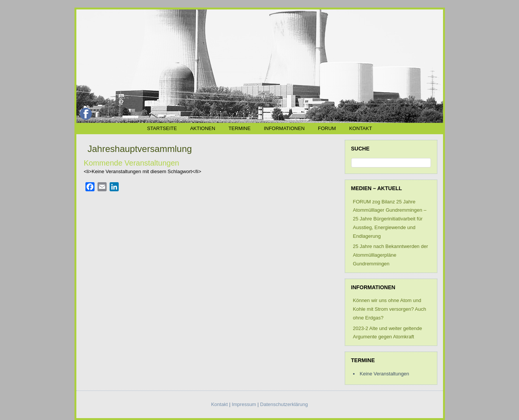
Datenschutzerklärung (284, 404)
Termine (239, 128)
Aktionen (203, 128)
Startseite (162, 128)
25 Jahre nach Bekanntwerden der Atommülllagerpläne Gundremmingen (391, 255)
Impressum (244, 404)
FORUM (327, 128)
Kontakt (361, 128)
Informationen (284, 128)
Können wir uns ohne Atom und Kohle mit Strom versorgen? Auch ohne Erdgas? (390, 309)
